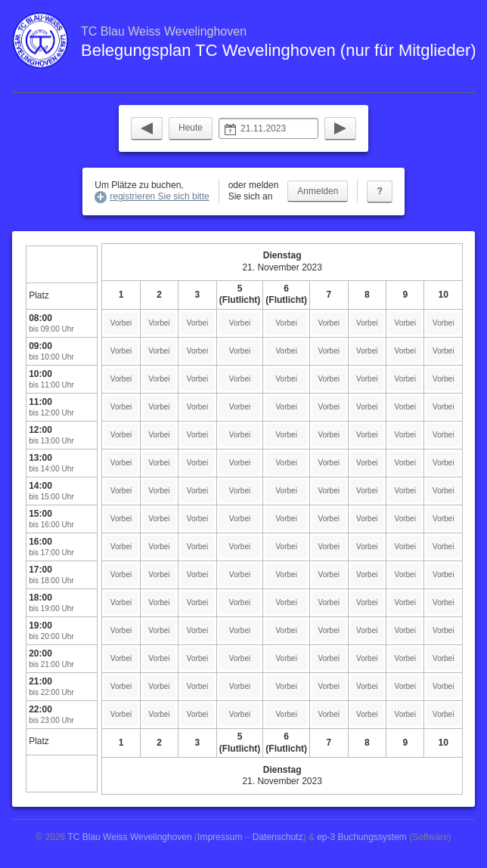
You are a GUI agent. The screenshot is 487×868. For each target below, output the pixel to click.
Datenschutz (278, 837)
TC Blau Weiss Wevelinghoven (129, 837)
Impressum (220, 837)
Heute (191, 128)
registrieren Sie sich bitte (159, 196)
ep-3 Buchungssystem (362, 837)
